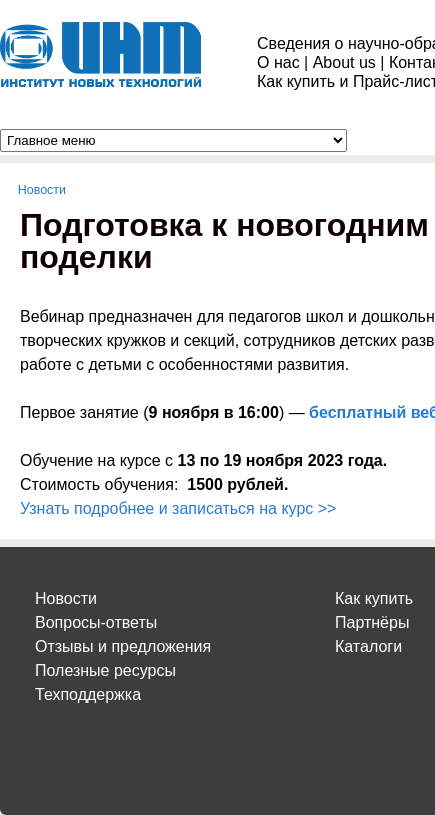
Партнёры (372, 622)
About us (344, 62)
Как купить (374, 598)
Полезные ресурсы (105, 670)
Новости (42, 190)
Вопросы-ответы (96, 622)
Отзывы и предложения (123, 646)
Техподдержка (88, 694)
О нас (278, 62)
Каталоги (368, 646)
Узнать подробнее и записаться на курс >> (178, 508)
